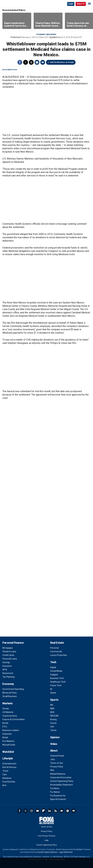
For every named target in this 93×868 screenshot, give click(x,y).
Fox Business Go (58, 796)
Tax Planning (8, 677)
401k (5, 670)
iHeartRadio (74, 811)
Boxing (53, 719)
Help (47, 840)
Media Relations (58, 774)
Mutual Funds (9, 745)
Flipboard (44, 811)
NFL (52, 705)
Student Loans (9, 651)
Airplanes (7, 778)
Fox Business (12, 4)
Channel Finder (57, 756)
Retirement (8, 673)
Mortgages (8, 648)
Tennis (53, 730)
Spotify (68, 811)
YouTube (38, 811)
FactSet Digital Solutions (47, 852)
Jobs (53, 759)
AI (51, 689)
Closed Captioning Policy (62, 781)
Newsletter (62, 811)
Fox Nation (55, 792)
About (54, 751)
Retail (5, 737)
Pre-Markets (8, 741)
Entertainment (9, 764)
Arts (4, 785)
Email (43, 62)
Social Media (56, 671)
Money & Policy (10, 693)
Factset (79, 849)
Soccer (53, 723)
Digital (53, 667)
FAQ (52, 770)
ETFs (5, 727)
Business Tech (57, 678)
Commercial (56, 651)
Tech (53, 662)
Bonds (5, 723)
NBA (52, 709)
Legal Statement (66, 852)
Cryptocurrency (10, 716)
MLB (52, 712)
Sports (54, 700)
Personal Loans (10, 659)
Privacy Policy (57, 767)
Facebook (20, 62)
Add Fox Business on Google (62, 62)
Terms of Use (57, 763)
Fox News (55, 788)
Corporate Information (61, 777)
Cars (5, 774)
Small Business (10, 696)
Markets (8, 703)
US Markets (8, 712)
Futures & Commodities (14, 719)
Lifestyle (8, 758)
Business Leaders (11, 730)
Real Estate (57, 643)
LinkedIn (50, 811)
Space (53, 693)
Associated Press (10, 70)
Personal (54, 648)
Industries (7, 734)
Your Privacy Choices (46, 836)
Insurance (7, 666)
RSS (56, 811)
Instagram (32, 811)
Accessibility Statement (61, 785)
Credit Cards (8, 655)
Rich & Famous (9, 767)
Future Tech (56, 685)
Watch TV (81, 4)
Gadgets (54, 675)
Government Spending (13, 689)
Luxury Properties (59, 655)
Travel (5, 771)
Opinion (55, 737)
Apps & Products (58, 799)
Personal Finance (13, 643)
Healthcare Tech (58, 682)
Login (71, 4)
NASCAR (54, 716)
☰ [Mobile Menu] (89, 4)
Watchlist (8, 752)
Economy (8, 684)
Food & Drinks (9, 782)
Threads (31, 62)
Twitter (26, 62)
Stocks (6, 709)
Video (54, 744)
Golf (52, 727)
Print (37, 62)
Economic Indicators (46, 34)
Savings (6, 662)
